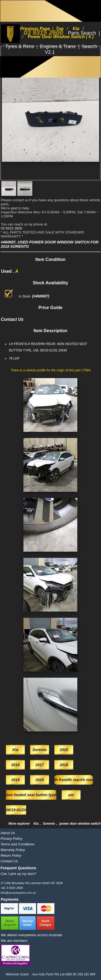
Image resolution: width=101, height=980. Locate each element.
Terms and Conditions (18, 844)
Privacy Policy (11, 839)
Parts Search (83, 33)
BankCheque (46, 923)
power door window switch (80, 824)
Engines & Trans (58, 46)
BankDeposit (10, 923)
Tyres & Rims (20, 46)
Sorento (49, 824)
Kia (36, 824)
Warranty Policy (13, 850)
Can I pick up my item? (18, 874)
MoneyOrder (27, 923)
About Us (8, 833)
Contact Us (9, 861)
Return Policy (11, 855)
